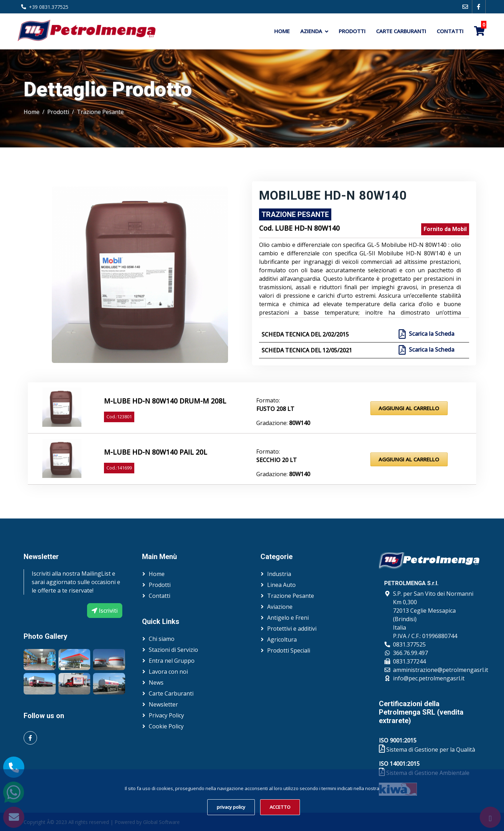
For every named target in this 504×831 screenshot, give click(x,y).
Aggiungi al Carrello (409, 408)
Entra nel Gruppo (172, 661)
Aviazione (280, 607)
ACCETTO (280, 807)
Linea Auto (281, 585)
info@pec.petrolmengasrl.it (429, 678)
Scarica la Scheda (431, 334)
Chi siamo (162, 639)
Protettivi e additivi (292, 629)
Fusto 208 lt (275, 409)
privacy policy (231, 807)
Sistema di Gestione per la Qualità (427, 750)
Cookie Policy (166, 726)
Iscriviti (105, 611)
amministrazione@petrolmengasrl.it (441, 670)
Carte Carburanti (401, 31)
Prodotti (352, 31)
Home (282, 31)
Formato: (268, 400)
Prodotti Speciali (289, 650)
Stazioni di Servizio (173, 650)
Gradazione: (283, 423)
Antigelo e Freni (288, 618)
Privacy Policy (166, 715)
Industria (279, 574)
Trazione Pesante (100, 112)
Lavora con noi (168, 672)
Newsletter (163, 704)
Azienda (311, 31)
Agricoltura (282, 639)
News (156, 683)
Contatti (450, 31)
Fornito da (445, 229)
